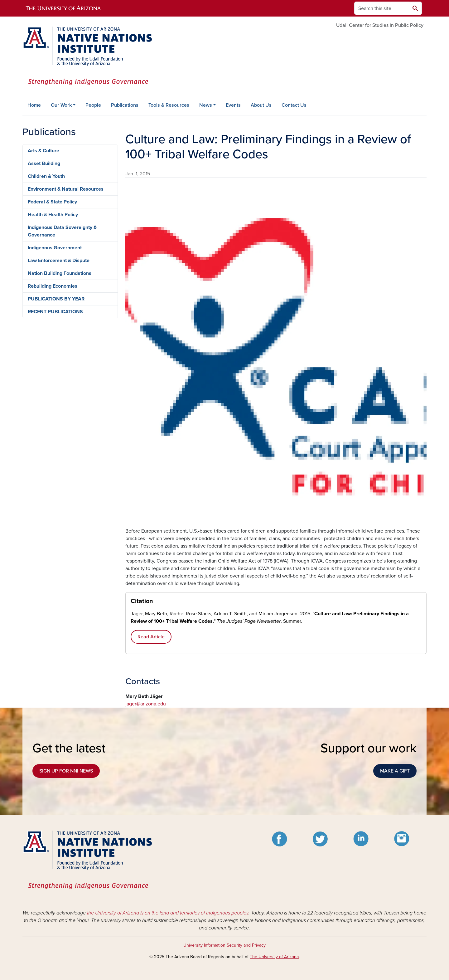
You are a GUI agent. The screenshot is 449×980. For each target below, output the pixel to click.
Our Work (61, 105)
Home (34, 105)
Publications (125, 105)
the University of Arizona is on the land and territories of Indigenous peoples (168, 913)
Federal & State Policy (52, 202)
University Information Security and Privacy (224, 945)
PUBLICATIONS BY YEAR (56, 299)
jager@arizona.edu (146, 704)
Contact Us (294, 105)
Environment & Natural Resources (66, 189)
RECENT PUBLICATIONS (55, 312)
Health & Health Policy (53, 215)
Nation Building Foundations (60, 273)
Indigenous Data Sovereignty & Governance (62, 231)
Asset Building (44, 163)
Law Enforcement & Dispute (59, 261)
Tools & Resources (169, 105)
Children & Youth (46, 176)
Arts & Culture (43, 151)
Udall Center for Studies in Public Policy (380, 25)
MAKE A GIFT (395, 771)
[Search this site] (382, 8)
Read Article (151, 637)
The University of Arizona (274, 957)
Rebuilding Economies (53, 286)
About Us (261, 105)
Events (233, 105)
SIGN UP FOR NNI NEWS (66, 771)
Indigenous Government (55, 248)
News (206, 105)
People (93, 105)
